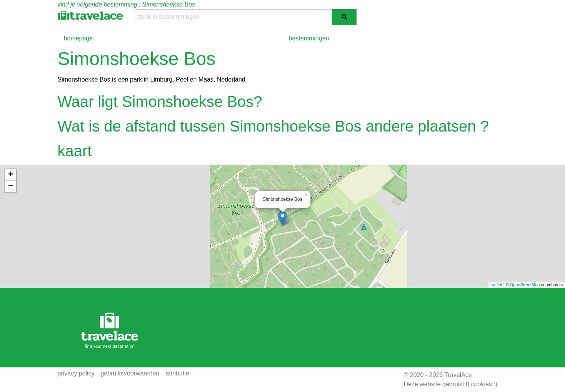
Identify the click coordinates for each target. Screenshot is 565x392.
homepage (78, 38)
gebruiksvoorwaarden (130, 374)
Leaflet (496, 285)
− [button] (11, 187)
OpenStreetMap (525, 285)
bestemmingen (309, 38)
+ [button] (11, 175)
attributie (177, 374)
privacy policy (76, 374)
